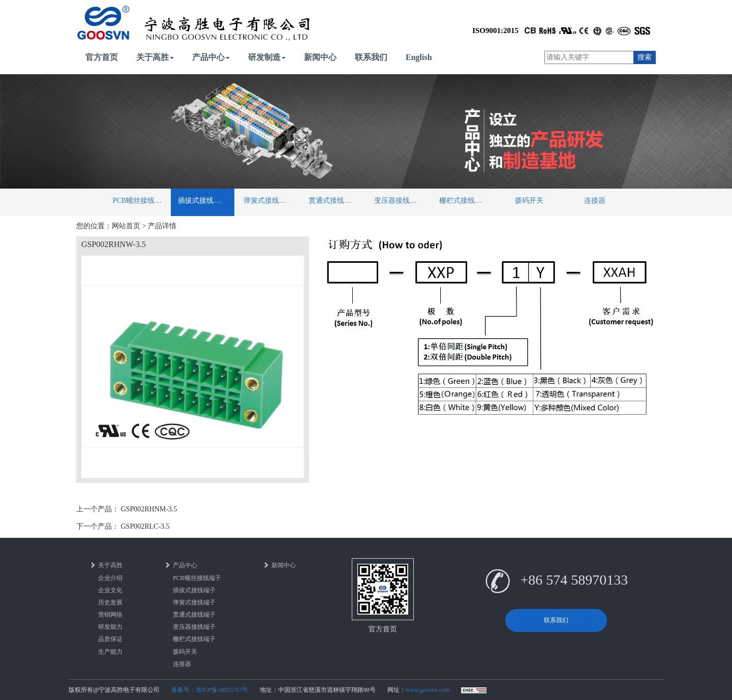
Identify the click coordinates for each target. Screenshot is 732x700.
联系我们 (371, 57)
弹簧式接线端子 (268, 201)
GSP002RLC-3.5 (145, 526)
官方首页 (102, 57)
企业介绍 (110, 578)
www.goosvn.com (428, 690)
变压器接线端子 (399, 201)
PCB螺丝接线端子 (141, 201)
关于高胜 (155, 57)
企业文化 (110, 590)
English (419, 57)
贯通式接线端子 (333, 201)
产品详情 (162, 226)
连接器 (595, 201)
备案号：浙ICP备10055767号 (210, 690)
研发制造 (267, 57)
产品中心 (211, 57)
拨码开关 (529, 201)
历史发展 (110, 602)
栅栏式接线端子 (464, 201)
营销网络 (110, 615)
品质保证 (110, 639)
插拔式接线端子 (203, 201)
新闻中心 (320, 57)
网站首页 (126, 226)
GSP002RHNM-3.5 (149, 509)
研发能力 (110, 627)
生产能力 (110, 652)
